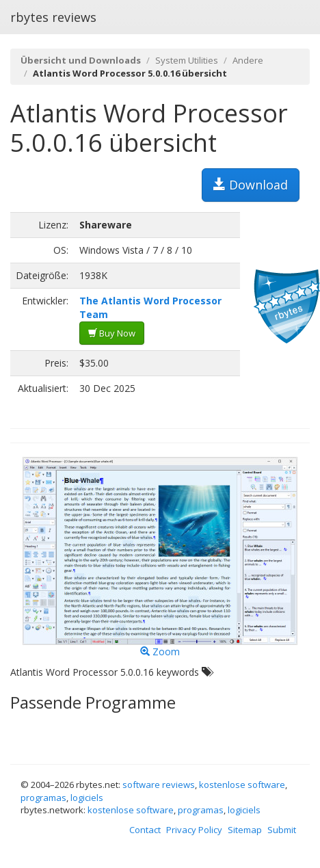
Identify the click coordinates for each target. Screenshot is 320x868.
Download (251, 185)
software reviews (159, 785)
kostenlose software (242, 785)
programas (43, 798)
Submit (282, 830)
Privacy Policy (194, 830)
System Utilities (187, 60)
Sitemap (245, 830)
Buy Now (112, 333)
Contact (145, 830)
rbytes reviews (53, 17)
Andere (248, 60)
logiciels (87, 798)
